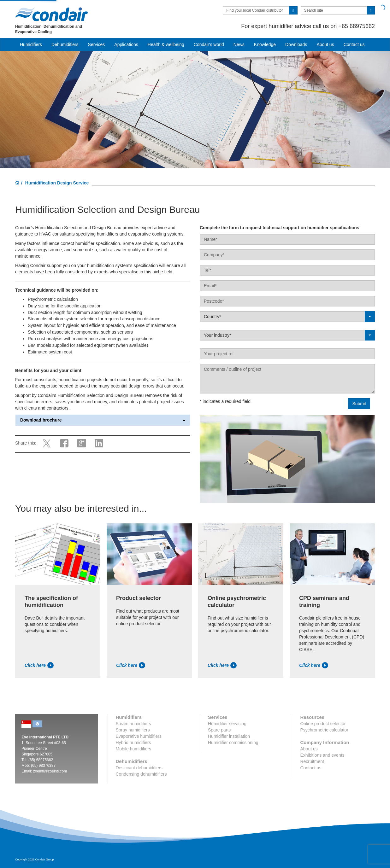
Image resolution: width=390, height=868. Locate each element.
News (239, 44)
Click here (39, 665)
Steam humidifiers (133, 724)
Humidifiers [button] (31, 44)
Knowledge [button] (265, 44)
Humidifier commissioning (233, 743)
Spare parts (219, 730)
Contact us (354, 44)
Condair (51, 14)
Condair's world (209, 44)
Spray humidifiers (133, 730)
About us (325, 44)
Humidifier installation (229, 736)
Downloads (296, 44)
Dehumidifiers (65, 44)
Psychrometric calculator (324, 730)
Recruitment (312, 761)
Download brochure (103, 420)
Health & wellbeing (166, 44)
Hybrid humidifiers (133, 743)
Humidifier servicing (227, 724)
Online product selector (323, 724)
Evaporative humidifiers (139, 736)
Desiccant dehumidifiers (139, 768)
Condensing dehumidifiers (141, 774)
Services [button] (97, 44)
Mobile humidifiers (134, 749)
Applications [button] (126, 44)
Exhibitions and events (322, 755)
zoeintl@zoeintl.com (50, 771)
